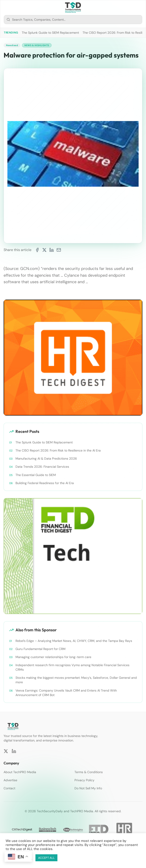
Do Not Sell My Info (88, 788)
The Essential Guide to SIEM (36, 475)
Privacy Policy (84, 780)
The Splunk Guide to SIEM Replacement (50, 33)
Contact (9, 788)
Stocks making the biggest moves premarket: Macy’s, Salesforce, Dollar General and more (76, 680)
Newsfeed (12, 45)
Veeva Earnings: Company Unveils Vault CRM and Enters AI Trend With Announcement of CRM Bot (66, 693)
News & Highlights (37, 45)
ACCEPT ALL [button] (46, 858)
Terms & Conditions (89, 772)
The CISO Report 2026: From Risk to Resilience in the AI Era (58, 450)
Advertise (10, 780)
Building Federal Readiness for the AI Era (45, 483)
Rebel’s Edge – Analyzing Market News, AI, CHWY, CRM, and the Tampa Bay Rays (74, 641)
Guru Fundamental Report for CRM (40, 649)
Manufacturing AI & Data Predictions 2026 (46, 458)
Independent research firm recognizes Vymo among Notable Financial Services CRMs (72, 667)
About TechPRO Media (20, 772)
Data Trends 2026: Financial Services (42, 467)
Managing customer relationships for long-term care (53, 657)
